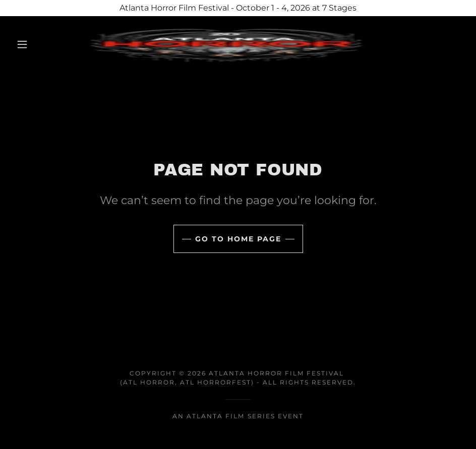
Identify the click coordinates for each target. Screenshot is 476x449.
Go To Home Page (238, 239)
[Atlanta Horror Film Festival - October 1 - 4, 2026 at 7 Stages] (238, 8)
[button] (23, 44)
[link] (226, 44)
